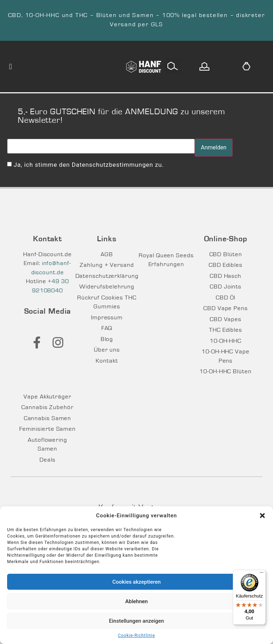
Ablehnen (136, 601)
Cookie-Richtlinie (136, 635)
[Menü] (262, 574)
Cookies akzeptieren (136, 582)
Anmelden (214, 147)
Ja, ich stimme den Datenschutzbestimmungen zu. (89, 165)
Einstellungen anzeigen (137, 621)
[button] (262, 516)
